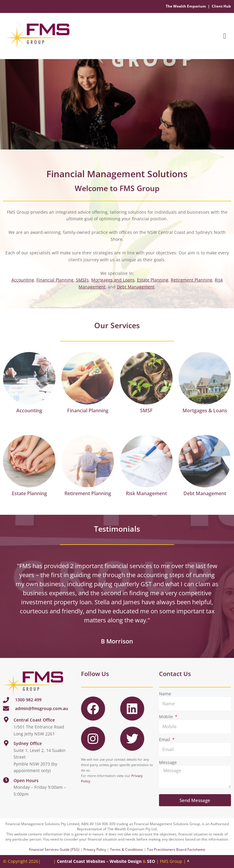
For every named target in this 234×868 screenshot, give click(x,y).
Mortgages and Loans (113, 280)
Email (165, 739)
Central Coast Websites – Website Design (99, 861)
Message (168, 762)
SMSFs (82, 280)
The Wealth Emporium (186, 6)
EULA (47, 861)
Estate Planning (153, 280)
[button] (225, 36)
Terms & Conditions (126, 849)
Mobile (167, 717)
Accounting (23, 280)
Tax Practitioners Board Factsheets (176, 849)
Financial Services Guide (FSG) (54, 849)
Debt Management (136, 287)
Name (165, 694)
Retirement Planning (192, 280)
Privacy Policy (95, 849)
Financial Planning (55, 280)
